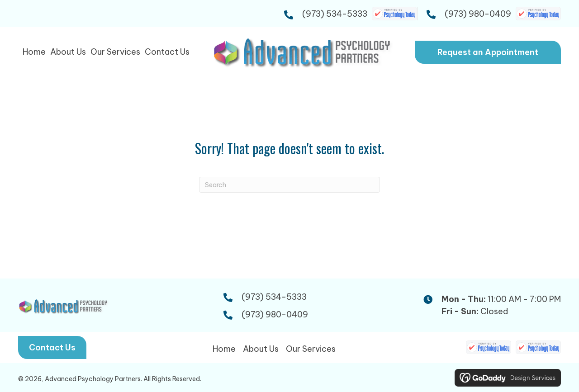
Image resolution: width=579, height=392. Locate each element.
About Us (261, 349)
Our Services (311, 349)
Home (224, 349)
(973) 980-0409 (478, 14)
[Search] (289, 185)
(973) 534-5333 (335, 14)
